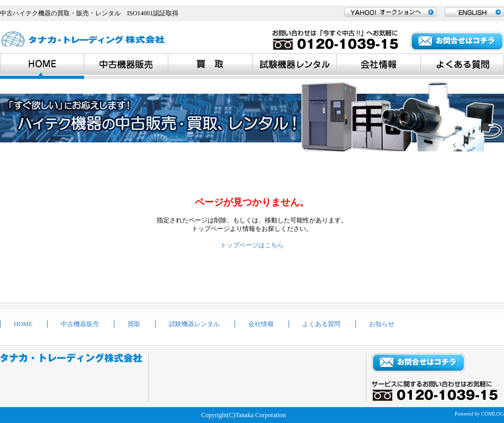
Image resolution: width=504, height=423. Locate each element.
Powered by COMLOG (479, 414)
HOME (23, 324)
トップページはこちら (252, 245)
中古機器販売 (80, 324)
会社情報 (261, 324)
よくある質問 (321, 324)
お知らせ (382, 324)
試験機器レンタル (194, 324)
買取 (134, 324)
